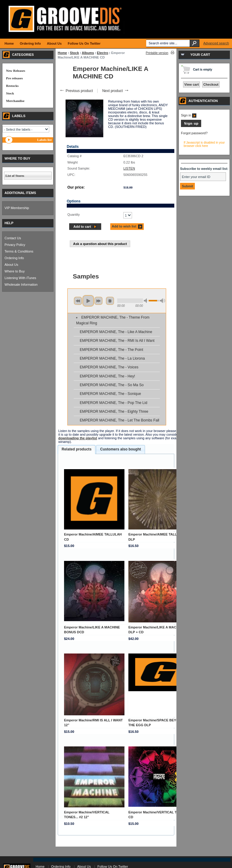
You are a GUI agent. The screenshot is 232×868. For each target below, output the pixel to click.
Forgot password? (194, 133)
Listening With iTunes (20, 278)
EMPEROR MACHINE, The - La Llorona (112, 358)
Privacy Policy (15, 245)
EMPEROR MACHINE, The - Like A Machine (116, 332)
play (88, 301)
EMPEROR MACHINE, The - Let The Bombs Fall (119, 420)
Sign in (189, 115)
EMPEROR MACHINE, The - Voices (109, 367)
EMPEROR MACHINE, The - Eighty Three (114, 412)
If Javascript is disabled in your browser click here (204, 144)
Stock (74, 53)
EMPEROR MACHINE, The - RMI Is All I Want (117, 341)
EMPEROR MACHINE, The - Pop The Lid (113, 403)
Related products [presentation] (77, 449)
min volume (147, 301)
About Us (11, 265)
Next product (116, 91)
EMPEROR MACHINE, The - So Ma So (112, 385)
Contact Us (13, 238)
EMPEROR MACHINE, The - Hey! (107, 376)
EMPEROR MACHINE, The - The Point (111, 350)
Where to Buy (15, 271)
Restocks (12, 86)
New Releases (16, 71)
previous (78, 301)
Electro (103, 53)
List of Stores (15, 176)
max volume (163, 301)
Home (62, 53)
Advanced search (216, 43)
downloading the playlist (78, 438)
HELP (9, 223)
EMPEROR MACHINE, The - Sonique (110, 394)
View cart (192, 84)
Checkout (211, 84)
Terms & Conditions (19, 251)
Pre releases (14, 78)
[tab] (77, 450)
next (98, 301)
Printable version (157, 53)
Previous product (76, 91)
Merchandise (15, 101)
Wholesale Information (21, 285)
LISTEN (129, 168)
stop (110, 301)
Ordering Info (14, 258)
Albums (88, 53)
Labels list (44, 140)
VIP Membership (17, 208)
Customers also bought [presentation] (120, 449)
